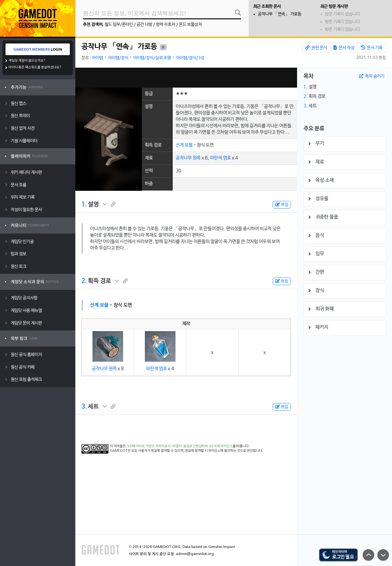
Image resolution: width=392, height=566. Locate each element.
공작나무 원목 (188, 158)
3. (84, 407)
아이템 (97, 58)
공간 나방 (144, 25)
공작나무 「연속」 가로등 (280, 14)
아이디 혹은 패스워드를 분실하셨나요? (35, 67)
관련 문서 (316, 48)
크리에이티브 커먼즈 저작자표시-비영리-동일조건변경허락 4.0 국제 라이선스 (180, 446)
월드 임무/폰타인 (119, 25)
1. (84, 205)
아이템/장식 (118, 58)
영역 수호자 (166, 25)
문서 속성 (344, 48)
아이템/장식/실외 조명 (152, 58)
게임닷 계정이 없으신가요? (27, 61)
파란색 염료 (221, 158)
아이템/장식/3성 (190, 58)
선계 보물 (184, 145)
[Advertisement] (186, 78)
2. (84, 281)
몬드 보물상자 (190, 25)
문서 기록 (372, 48)
